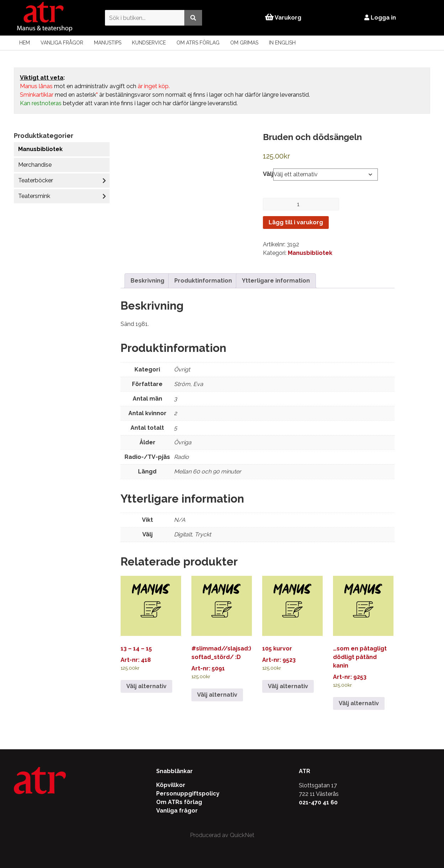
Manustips (108, 43)
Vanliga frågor (62, 43)
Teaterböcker (36, 180)
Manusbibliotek (40, 149)
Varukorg (283, 18)
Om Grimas (244, 43)
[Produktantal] (301, 204)
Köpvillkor (171, 785)
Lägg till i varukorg (296, 222)
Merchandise (35, 165)
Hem (25, 43)
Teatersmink (34, 196)
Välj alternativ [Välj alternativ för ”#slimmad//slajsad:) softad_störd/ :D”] (217, 695)
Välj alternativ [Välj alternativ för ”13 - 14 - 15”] (146, 686)
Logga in (382, 18)
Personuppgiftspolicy (188, 794)
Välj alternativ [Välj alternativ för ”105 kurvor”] (288, 686)
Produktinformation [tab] (203, 281)
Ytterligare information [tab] (276, 281)
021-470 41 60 (318, 802)
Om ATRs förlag (198, 43)
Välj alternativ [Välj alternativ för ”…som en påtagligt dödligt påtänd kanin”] (359, 703)
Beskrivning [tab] (147, 281)
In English (282, 43)
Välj (268, 174)
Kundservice (149, 43)
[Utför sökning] (191, 18)
